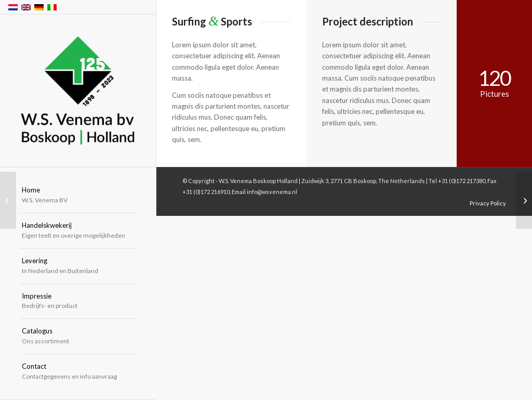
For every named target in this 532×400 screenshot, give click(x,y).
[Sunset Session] (8, 200)
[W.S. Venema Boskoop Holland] (78, 91)
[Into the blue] (524, 200)
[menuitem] (78, 196)
